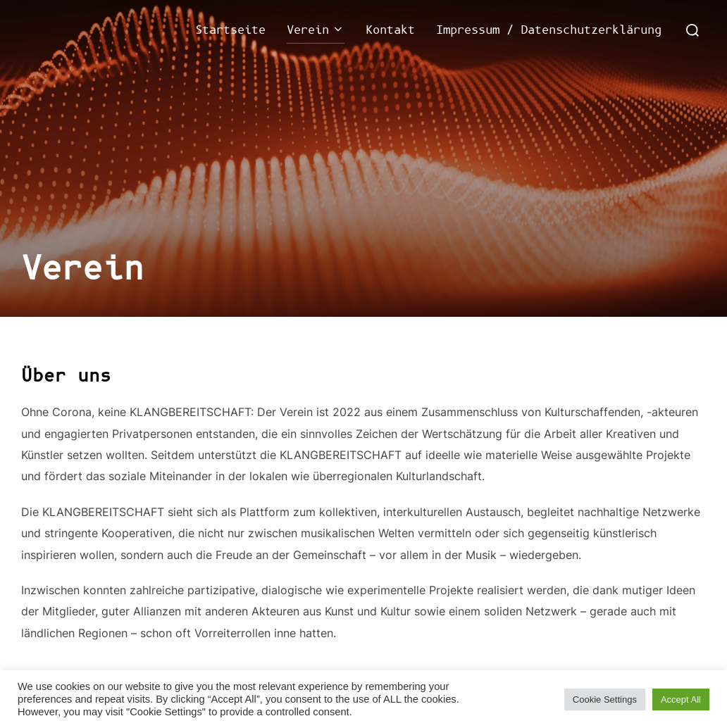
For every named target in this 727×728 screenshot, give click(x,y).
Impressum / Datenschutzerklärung (549, 30)
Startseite (230, 30)
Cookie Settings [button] (605, 699)
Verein (316, 30)
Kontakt (390, 30)
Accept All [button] (681, 699)
